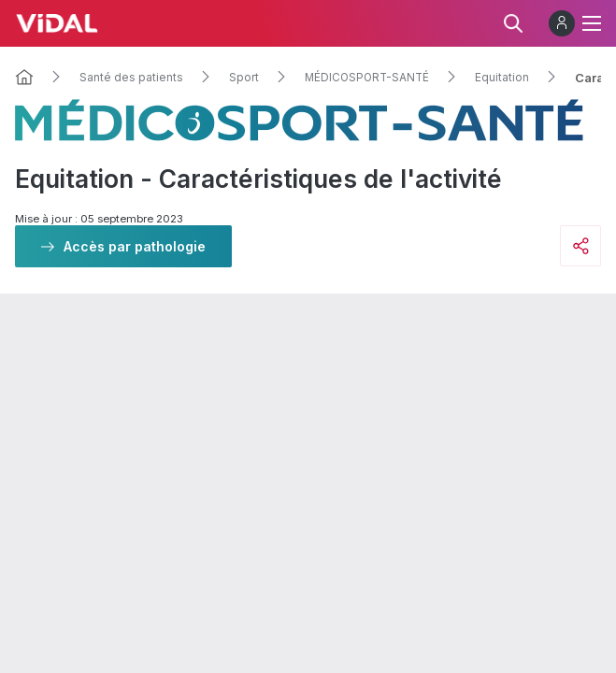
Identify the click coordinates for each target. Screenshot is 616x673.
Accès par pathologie (135, 246)
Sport (244, 78)
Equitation (502, 78)
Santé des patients (131, 78)
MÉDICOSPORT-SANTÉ (367, 78)
